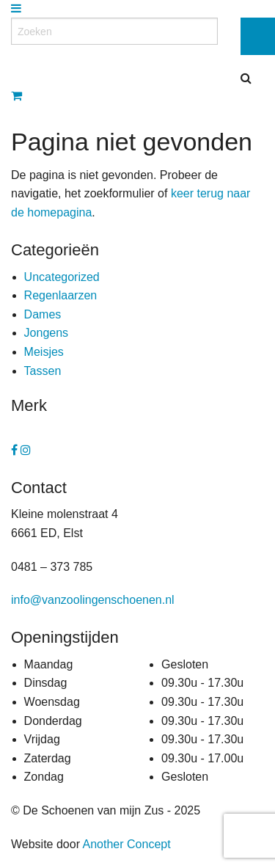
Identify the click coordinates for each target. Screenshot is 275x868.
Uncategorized (62, 277)
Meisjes (44, 352)
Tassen (43, 371)
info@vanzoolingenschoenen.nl (93, 600)
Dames (43, 314)
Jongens (47, 333)
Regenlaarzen (61, 295)
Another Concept (127, 844)
